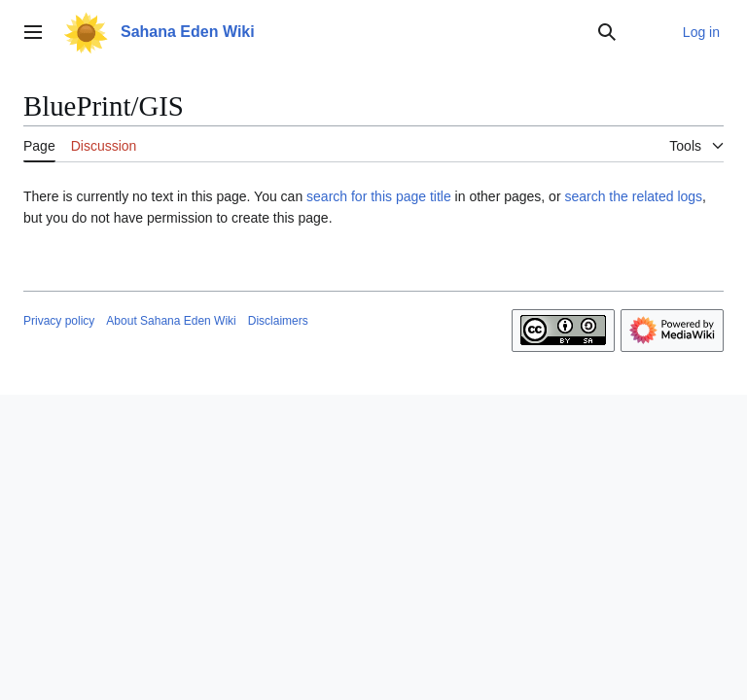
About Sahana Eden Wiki (171, 321)
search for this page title (379, 196)
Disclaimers (278, 321)
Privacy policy (59, 321)
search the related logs (633, 196)
